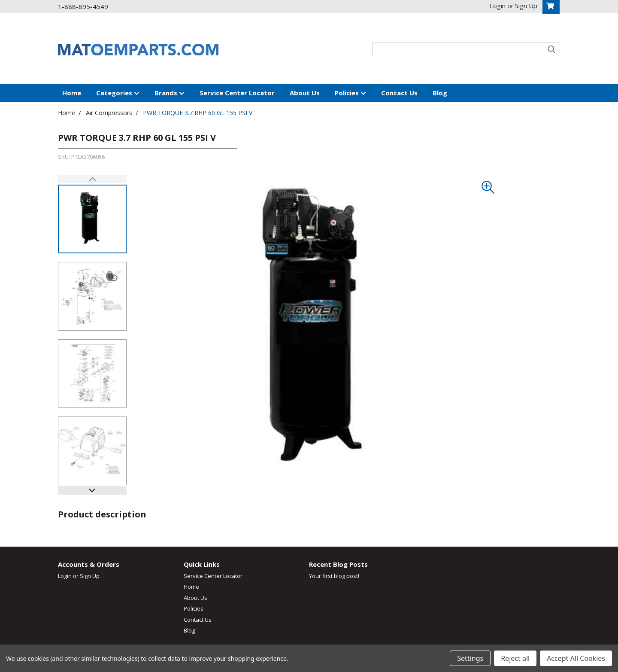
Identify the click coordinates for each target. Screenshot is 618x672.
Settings (470, 658)
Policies (350, 93)
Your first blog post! (334, 576)
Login (65, 576)
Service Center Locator (237, 93)
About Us (305, 93)
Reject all (515, 658)
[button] (92, 490)
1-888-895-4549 (83, 6)
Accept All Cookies (576, 658)
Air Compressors (109, 113)
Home (72, 93)
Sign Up (90, 576)
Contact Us (399, 93)
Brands (170, 93)
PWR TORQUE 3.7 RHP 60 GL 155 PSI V (198, 113)
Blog (440, 93)
